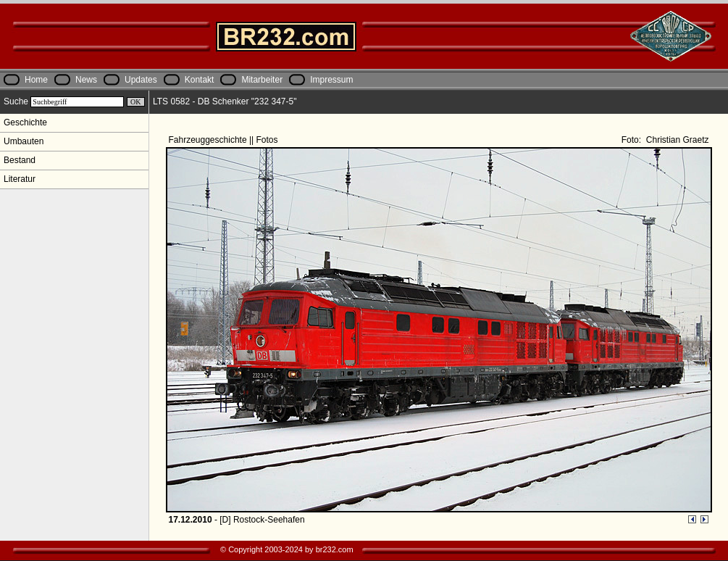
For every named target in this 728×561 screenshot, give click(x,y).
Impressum (331, 80)
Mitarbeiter (262, 80)
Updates (141, 80)
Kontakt (200, 80)
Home (36, 80)
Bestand (20, 160)
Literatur (20, 179)
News (86, 80)
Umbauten (24, 141)
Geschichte (25, 122)
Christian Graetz (676, 140)
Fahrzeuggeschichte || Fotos (225, 140)
